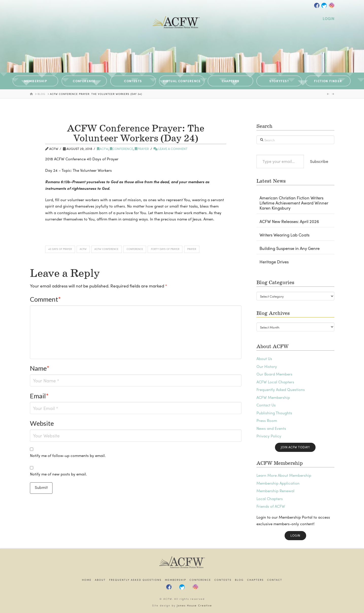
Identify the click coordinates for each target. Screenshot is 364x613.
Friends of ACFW (271, 506)
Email (39, 396)
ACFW (103, 149)
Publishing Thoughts (274, 413)
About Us (264, 359)
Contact (275, 580)
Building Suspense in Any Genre (290, 248)
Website (42, 423)
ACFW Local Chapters (275, 382)
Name (40, 368)
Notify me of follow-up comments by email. (68, 455)
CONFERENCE (84, 81)
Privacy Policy (269, 436)
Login (295, 535)
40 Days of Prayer (60, 249)
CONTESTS (133, 81)
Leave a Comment (170, 149)
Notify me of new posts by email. (58, 474)
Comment (46, 299)
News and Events (271, 428)
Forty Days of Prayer (165, 249)
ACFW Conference (106, 249)
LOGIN (328, 19)
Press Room (267, 420)
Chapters (255, 580)
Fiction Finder (328, 81)
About (100, 580)
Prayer (142, 149)
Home (87, 580)
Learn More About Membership (284, 475)
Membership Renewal (275, 491)
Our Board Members (274, 374)
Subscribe (319, 161)
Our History (267, 366)
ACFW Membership (273, 397)
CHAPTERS (231, 81)
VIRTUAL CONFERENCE (182, 81)
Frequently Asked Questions (281, 389)
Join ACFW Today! (295, 447)
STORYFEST (279, 81)
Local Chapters (270, 499)
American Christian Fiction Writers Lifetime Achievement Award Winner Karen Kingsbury (294, 203)
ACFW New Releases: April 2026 (289, 222)
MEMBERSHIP (36, 81)
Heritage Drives (274, 262)
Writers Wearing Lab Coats (284, 235)
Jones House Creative (194, 605)
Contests (223, 580)
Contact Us (266, 405)
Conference (122, 149)
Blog (239, 580)
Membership (176, 580)
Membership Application (278, 483)
